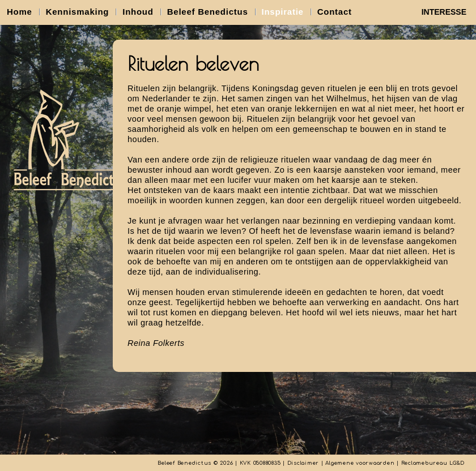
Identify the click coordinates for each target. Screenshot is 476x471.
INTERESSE (444, 12)
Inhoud (138, 12)
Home (20, 12)
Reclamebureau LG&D (433, 463)
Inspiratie (283, 12)
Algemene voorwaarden (360, 463)
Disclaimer (303, 463)
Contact (335, 12)
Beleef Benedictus (208, 12)
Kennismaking (78, 12)
